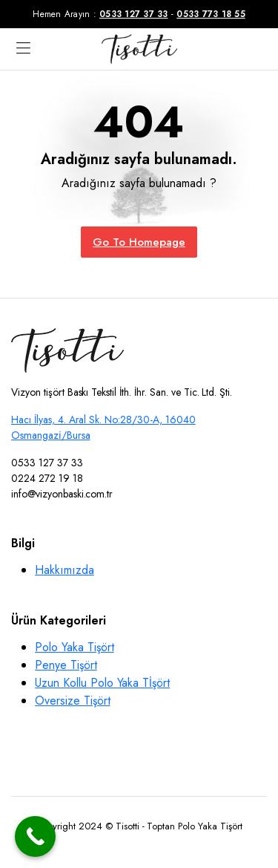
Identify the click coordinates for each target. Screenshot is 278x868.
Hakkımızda (64, 570)
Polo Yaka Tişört (75, 647)
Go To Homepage (139, 242)
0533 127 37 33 (134, 14)
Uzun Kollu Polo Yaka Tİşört (102, 683)
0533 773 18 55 (211, 14)
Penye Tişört (66, 665)
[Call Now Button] (35, 836)
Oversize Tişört (73, 701)
